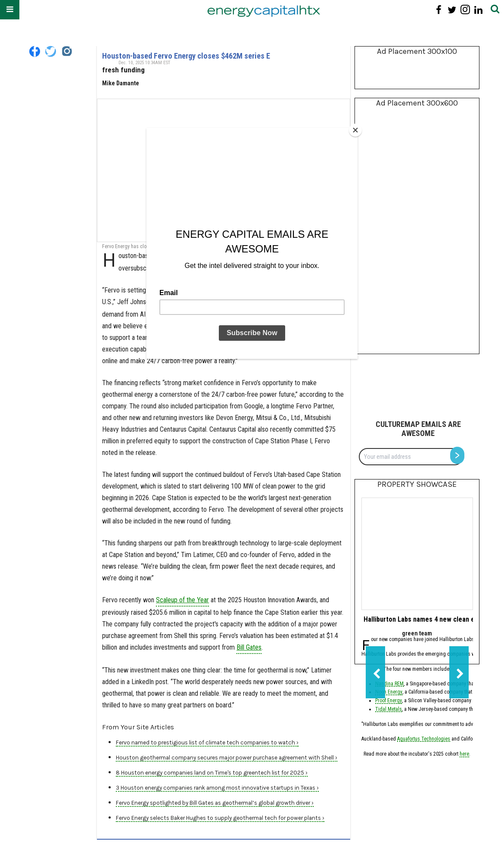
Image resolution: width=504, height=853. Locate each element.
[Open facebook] (35, 51)
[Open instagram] (67, 51)
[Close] (355, 130)
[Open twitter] (51, 51)
